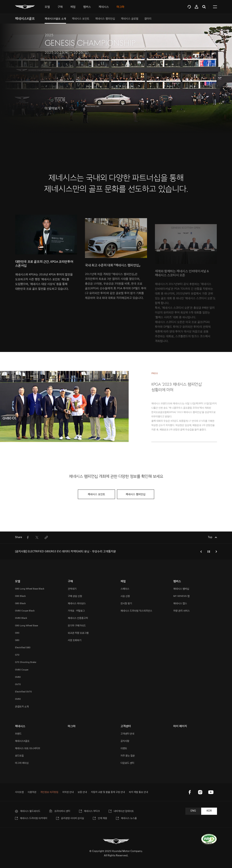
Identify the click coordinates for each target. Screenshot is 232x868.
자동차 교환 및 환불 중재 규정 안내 (108, 792)
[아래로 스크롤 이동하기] (116, 125)
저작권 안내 (68, 792)
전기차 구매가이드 (77, 626)
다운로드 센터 (127, 763)
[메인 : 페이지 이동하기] (25, 7)
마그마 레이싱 (22, 763)
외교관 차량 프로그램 (78, 633)
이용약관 (32, 792)
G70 (17, 655)
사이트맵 (19, 792)
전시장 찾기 (126, 603)
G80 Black (20, 603)
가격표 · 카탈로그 (76, 611)
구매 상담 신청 (75, 596)
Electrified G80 (23, 648)
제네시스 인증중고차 (78, 618)
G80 (17, 640)
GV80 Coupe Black (25, 611)
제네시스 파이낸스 (77, 603)
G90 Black (20, 596)
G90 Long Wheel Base (26, 626)
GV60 (18, 699)
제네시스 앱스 (180, 603)
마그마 (120, 7)
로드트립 (19, 756)
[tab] (47, 7)
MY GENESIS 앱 (181, 596)
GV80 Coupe (22, 670)
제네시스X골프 (22, 741)
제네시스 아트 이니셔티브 (28, 748)
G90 (17, 633)
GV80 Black (21, 618)
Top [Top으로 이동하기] (210, 537)
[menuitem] (55, 19)
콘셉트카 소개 (22, 707)
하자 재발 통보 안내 (138, 792)
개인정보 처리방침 (49, 792)
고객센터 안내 (127, 734)
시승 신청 (125, 596)
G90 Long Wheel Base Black (30, 589)
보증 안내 (82, 792)
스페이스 (125, 589)
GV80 (18, 677)
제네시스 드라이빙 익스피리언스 (136, 611)
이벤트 (124, 748)
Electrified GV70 (23, 692)
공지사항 (125, 741)
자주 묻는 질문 (128, 756)
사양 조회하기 (75, 640)
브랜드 (18, 734)
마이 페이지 (197, 7)
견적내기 (72, 589)
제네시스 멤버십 (181, 589)
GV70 (18, 684)
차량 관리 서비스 (182, 611)
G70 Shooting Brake (26, 662)
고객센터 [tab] (189, 7)
